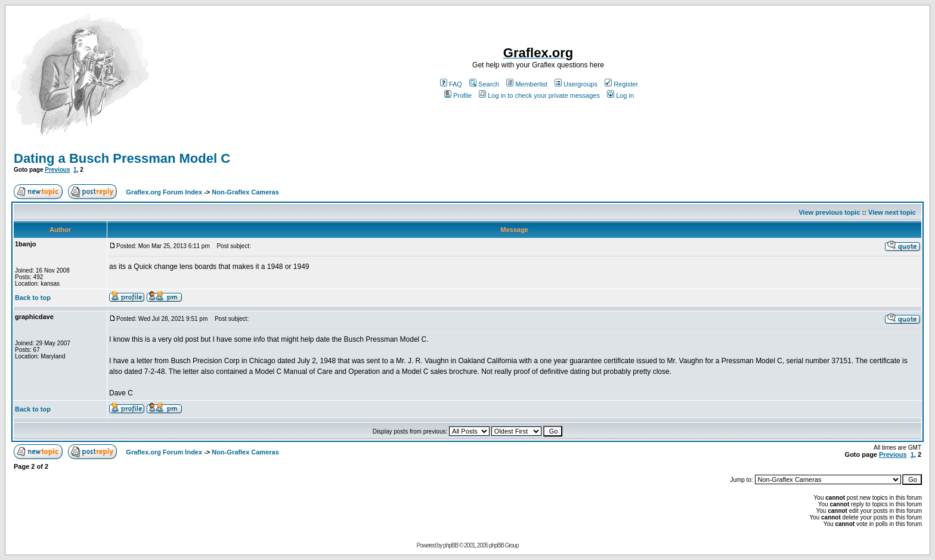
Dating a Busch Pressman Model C (122, 158)
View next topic (892, 212)
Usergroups (576, 84)
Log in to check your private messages (539, 95)
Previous (57, 170)
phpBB (451, 545)
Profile (458, 95)
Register (621, 84)
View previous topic (829, 212)
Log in (620, 95)
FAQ (451, 84)
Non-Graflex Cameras (245, 192)
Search (484, 84)
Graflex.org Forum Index (164, 192)
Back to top (33, 298)
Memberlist (527, 84)
